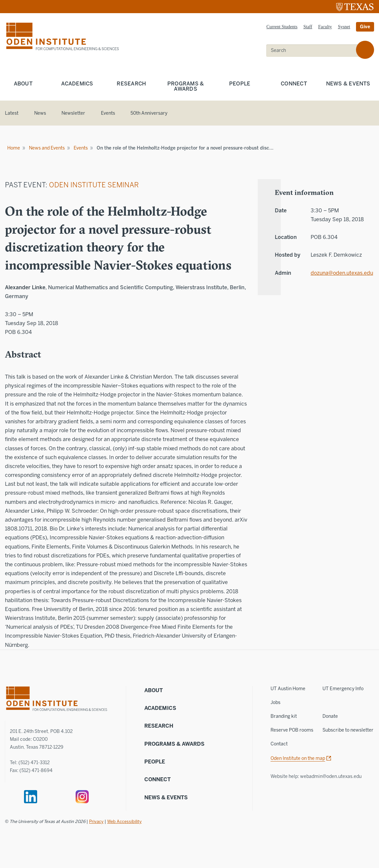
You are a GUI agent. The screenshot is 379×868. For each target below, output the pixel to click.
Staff (308, 27)
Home (14, 148)
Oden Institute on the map (298, 758)
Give (365, 27)
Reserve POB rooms (292, 730)
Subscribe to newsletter (348, 730)
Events (108, 113)
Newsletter (73, 113)
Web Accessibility (124, 821)
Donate (330, 716)
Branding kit (284, 716)
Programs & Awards (186, 86)
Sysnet (344, 27)
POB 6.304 (18, 332)
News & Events (166, 798)
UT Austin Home (288, 689)
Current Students (282, 27)
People (240, 84)
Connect (294, 84)
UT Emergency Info (343, 689)
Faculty (325, 27)
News (40, 113)
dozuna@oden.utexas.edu (337, 273)
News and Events (47, 148)
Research (131, 84)
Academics (77, 84)
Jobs (275, 703)
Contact (279, 744)
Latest (12, 113)
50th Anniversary (149, 113)
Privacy (96, 821)
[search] (316, 51)
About (23, 84)
